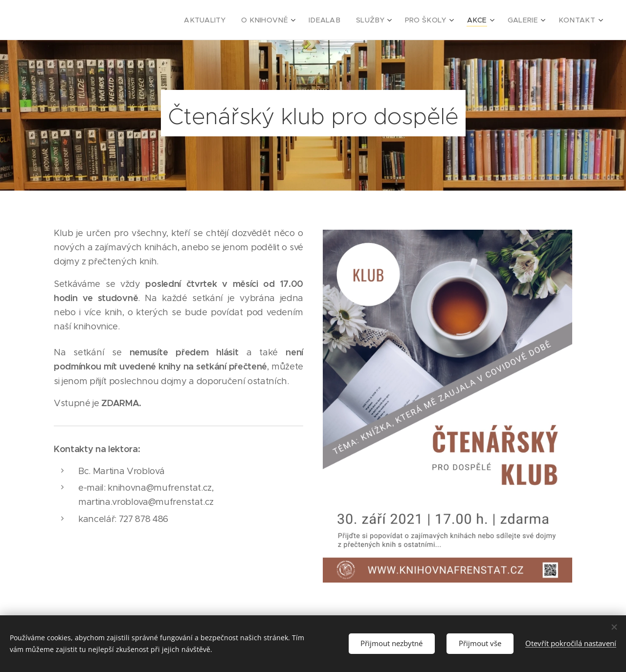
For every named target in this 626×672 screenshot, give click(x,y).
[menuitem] (232, 20)
